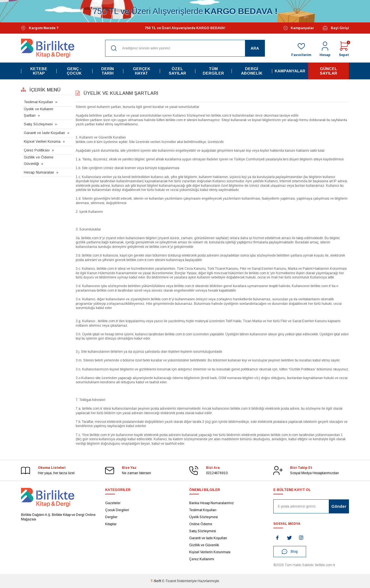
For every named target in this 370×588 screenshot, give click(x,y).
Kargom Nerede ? (40, 28)
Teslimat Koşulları (38, 102)
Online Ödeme (201, 524)
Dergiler (111, 517)
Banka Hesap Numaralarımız (211, 503)
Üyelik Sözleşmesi (203, 517)
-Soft (156, 581)
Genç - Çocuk (74, 71)
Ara (255, 48)
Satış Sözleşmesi (38, 124)
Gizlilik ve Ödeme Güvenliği (39, 160)
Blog (290, 552)
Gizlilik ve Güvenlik (204, 545)
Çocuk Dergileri (117, 510)
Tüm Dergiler (213, 71)
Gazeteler (113, 503)
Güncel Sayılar (329, 71)
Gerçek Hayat (142, 71)
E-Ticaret (169, 581)
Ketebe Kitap (39, 71)
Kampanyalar (299, 28)
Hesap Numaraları (39, 172)
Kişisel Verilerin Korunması (210, 552)
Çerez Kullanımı (202, 559)
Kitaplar (111, 524)
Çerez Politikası (37, 150)
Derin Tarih (107, 71)
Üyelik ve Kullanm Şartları (39, 112)
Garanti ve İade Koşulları (44, 133)
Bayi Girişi (336, 28)
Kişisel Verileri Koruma (42, 141)
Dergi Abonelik (252, 71)
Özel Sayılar (177, 71)
